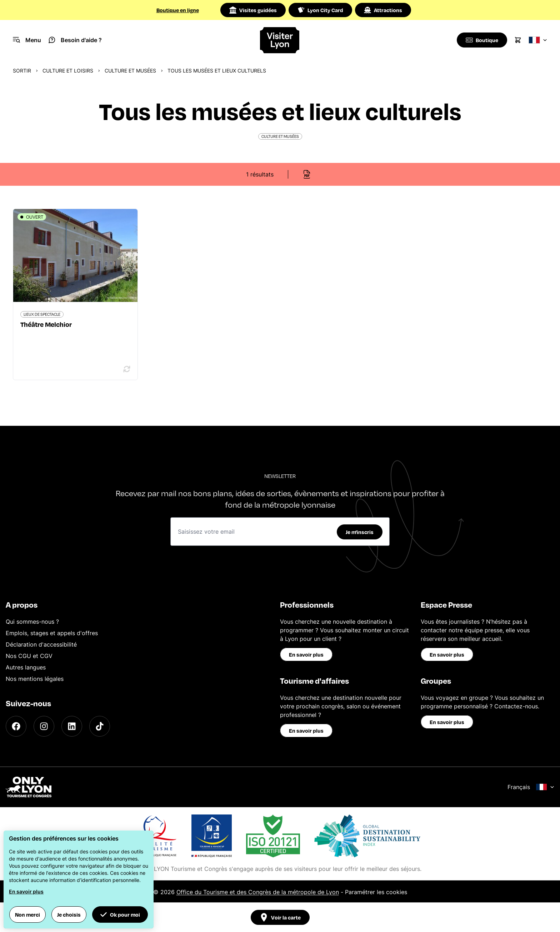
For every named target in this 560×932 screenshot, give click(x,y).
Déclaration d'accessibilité (41, 644)
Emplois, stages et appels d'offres (52, 633)
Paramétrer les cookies (376, 892)
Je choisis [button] (69, 914)
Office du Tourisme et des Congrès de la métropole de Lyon (258, 892)
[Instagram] (44, 726)
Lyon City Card (320, 10)
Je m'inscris (360, 532)
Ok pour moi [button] (120, 914)
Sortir (22, 71)
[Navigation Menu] (27, 40)
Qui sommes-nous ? (32, 622)
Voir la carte (280, 917)
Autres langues (26, 667)
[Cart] (518, 40)
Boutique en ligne (178, 10)
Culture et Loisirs (68, 71)
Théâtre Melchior (46, 324)
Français (531, 787)
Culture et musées (130, 71)
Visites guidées (253, 10)
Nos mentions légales (35, 679)
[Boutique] (481, 40)
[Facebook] (16, 726)
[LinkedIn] (72, 726)
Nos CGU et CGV (29, 656)
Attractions (383, 10)
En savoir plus (306, 654)
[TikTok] (100, 726)
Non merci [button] (27, 914)
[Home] (280, 40)
